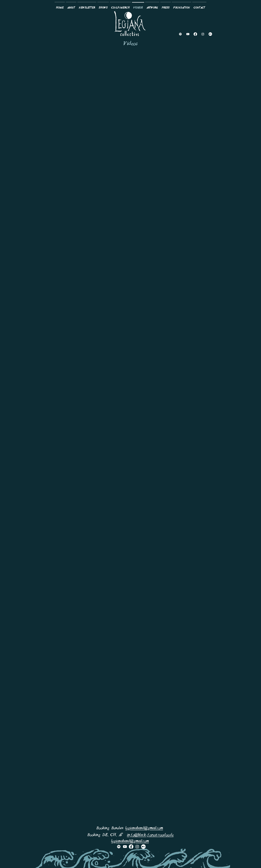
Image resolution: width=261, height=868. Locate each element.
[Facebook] (195, 34)
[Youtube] (188, 34)
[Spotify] (180, 34)
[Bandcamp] (210, 34)
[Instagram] (203, 34)
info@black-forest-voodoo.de (150, 835)
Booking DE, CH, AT (107, 835)
